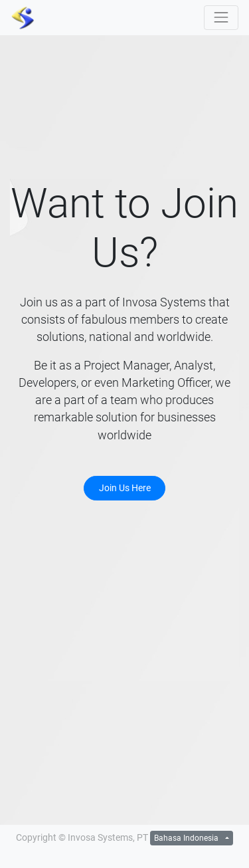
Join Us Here (125, 488)
